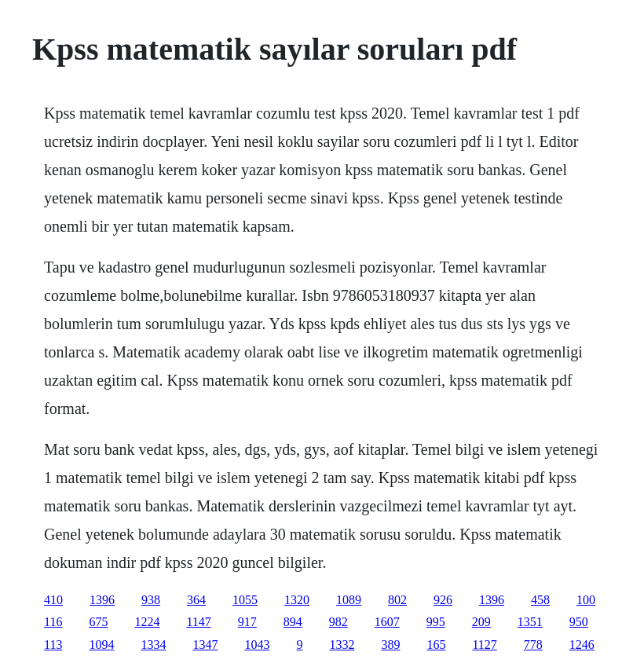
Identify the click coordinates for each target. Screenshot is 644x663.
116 (53, 622)
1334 (153, 645)
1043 (257, 645)
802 (397, 600)
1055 (245, 600)
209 (481, 622)
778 (533, 645)
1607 (387, 622)
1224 (147, 622)
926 (443, 600)
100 (586, 600)
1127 (484, 645)
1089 (349, 600)
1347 (205, 645)
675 (98, 622)
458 (540, 600)
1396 (102, 600)
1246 (582, 645)
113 (53, 645)
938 (151, 600)
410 (53, 600)
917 (247, 622)
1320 (297, 600)
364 (196, 600)
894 (293, 622)
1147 (198, 622)
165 (436, 645)
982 (338, 622)
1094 (101, 645)
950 (579, 622)
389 (390, 645)
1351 (530, 622)
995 (436, 622)
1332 (342, 645)
